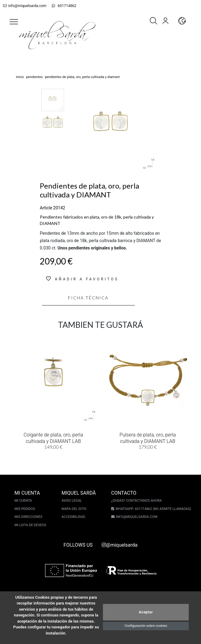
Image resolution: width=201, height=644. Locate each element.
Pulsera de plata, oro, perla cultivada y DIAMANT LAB (148, 437)
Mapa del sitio (75, 509)
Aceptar (146, 612)
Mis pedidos (26, 509)
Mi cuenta (24, 501)
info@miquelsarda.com (24, 6)
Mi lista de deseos (31, 525)
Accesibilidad (74, 517)
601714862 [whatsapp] (61, 6)
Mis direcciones (29, 517)
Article (46, 208)
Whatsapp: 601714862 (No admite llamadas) (152, 509)
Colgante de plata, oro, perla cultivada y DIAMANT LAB (53, 437)
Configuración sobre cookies (146, 626)
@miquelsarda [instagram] (119, 545)
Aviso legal (73, 501)
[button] (14, 22)
